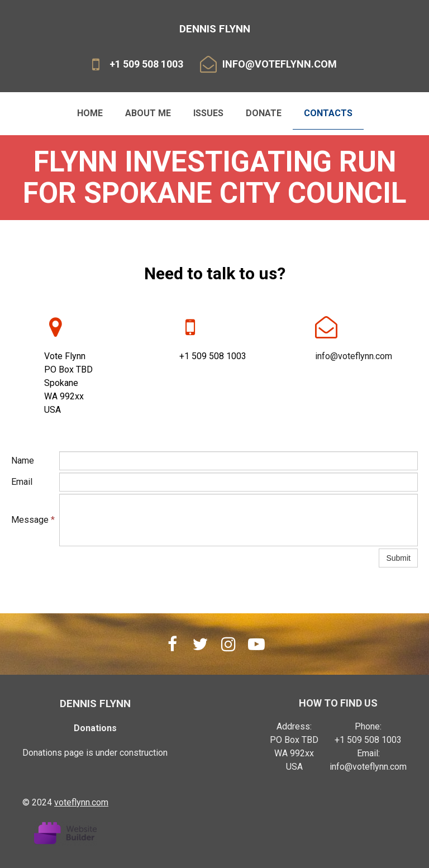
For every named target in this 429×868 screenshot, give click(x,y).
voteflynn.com (81, 802)
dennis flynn (95, 704)
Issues (208, 113)
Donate (264, 113)
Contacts (328, 113)
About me (148, 113)
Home (90, 113)
